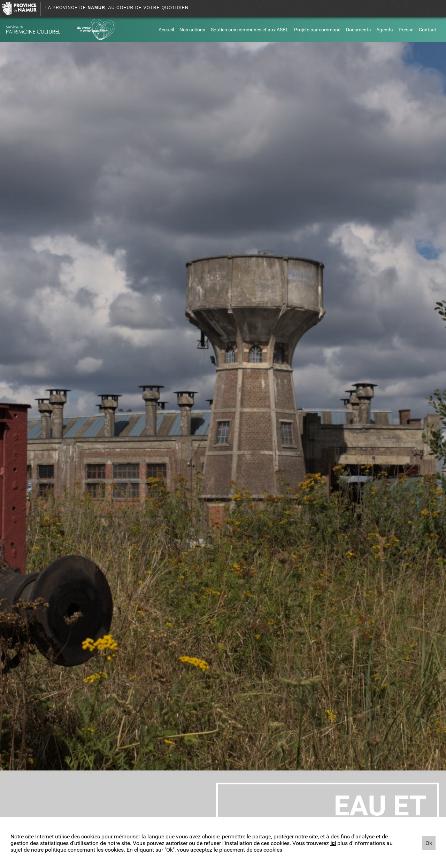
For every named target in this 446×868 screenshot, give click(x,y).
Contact (428, 30)
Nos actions (192, 30)
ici (333, 843)
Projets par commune (317, 30)
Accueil (166, 30)
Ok (429, 843)
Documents (358, 30)
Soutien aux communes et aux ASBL (250, 30)
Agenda (385, 30)
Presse (406, 30)
